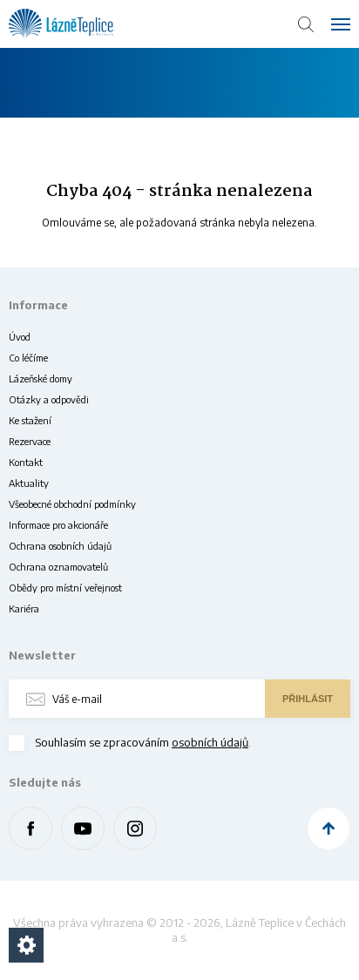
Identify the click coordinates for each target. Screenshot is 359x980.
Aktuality (29, 483)
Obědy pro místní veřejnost (65, 588)
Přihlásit (308, 699)
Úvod (20, 337)
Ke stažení (30, 420)
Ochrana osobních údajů (60, 546)
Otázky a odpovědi (49, 399)
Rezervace (30, 441)
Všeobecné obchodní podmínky (72, 504)
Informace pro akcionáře (58, 525)
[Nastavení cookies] (26, 945)
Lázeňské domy (41, 378)
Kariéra (24, 608)
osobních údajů (210, 742)
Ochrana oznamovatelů (58, 567)
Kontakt (26, 462)
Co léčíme (28, 358)
